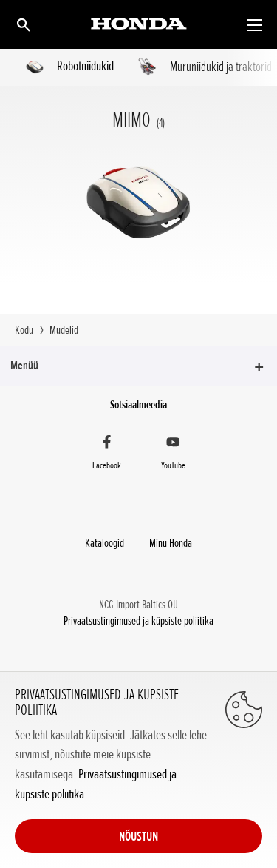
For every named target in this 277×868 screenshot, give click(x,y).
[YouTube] (174, 454)
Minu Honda (171, 543)
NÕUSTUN (138, 836)
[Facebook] (107, 454)
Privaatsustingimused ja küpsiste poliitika (138, 621)
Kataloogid (105, 543)
